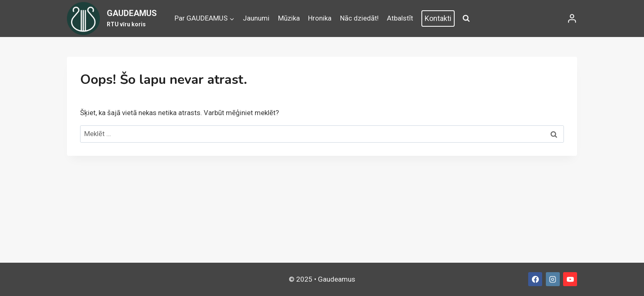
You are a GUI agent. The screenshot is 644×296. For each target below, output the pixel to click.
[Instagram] (553, 279)
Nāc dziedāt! (359, 18)
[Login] (572, 18)
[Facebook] (535, 279)
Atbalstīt (400, 18)
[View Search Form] (466, 18)
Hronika (320, 18)
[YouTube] (570, 279)
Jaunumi (256, 18)
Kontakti (438, 18)
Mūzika (289, 18)
